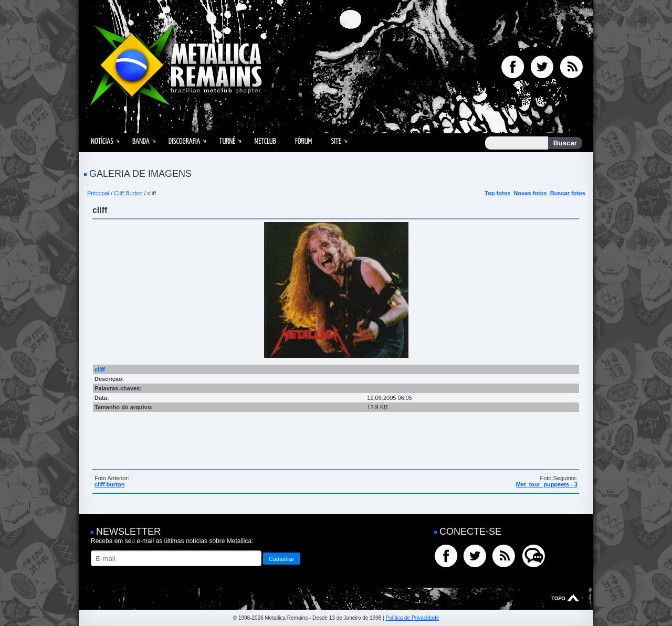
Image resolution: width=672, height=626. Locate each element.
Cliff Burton (128, 193)
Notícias (102, 141)
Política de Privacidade (412, 618)
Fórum (303, 141)
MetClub (265, 141)
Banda (141, 141)
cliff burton (109, 484)
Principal (98, 193)
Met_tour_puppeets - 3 (547, 484)
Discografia (185, 141)
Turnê (227, 141)
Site (336, 141)
